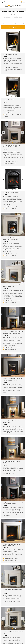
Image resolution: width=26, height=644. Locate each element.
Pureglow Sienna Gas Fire (9, 100)
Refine (19, 23)
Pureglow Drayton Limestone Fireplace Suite (12, 590)
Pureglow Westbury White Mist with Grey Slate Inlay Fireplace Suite (13, 503)
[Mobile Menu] (24, 2)
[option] (13, 6)
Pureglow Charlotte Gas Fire (10, 54)
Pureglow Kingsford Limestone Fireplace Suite (13, 632)
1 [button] (12, 142)
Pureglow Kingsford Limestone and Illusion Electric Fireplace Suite (11, 239)
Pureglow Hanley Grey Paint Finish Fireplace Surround (11, 462)
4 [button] (17, 189)
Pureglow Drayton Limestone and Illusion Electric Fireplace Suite (13, 285)
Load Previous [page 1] (13, 27)
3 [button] (14, 189)
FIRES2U (13, 2)
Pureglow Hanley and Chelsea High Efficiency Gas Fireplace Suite (11, 146)
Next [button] (23, 132)
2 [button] (14, 142)
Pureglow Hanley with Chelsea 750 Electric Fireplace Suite (11, 545)
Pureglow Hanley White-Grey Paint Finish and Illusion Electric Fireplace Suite (13, 332)
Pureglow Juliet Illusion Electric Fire (12, 192)
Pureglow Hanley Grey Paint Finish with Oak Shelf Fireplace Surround (12, 379)
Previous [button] (3, 132)
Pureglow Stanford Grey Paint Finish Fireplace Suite (12, 422)
